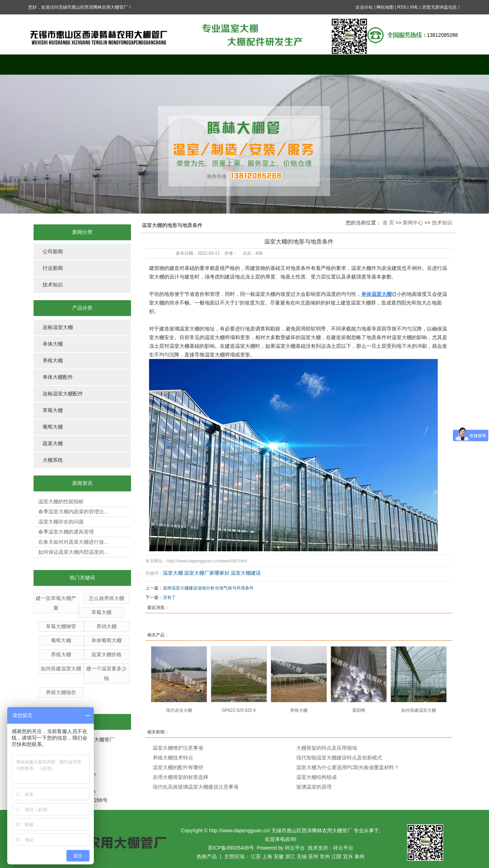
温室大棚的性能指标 (61, 501)
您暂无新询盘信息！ (442, 7)
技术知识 (53, 285)
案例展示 (218, 64)
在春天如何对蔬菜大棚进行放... (73, 542)
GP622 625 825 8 (239, 710)
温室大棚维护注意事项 (178, 748)
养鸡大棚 (106, 626)
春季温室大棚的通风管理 (66, 532)
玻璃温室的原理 (314, 787)
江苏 (256, 856)
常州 (325, 856)
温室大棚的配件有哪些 (178, 767)
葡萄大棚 (53, 427)
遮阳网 (359, 710)
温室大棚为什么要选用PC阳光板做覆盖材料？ (348, 767)
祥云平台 (295, 848)
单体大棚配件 (58, 377)
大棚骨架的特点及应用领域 (327, 748)
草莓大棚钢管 (61, 626)
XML (414, 7)
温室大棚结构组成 (316, 777)
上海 (267, 856)
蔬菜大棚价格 (106, 654)
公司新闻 (53, 252)
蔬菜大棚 (53, 444)
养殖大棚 (53, 361)
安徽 (279, 856)
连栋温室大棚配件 (63, 394)
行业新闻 (53, 268)
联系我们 (434, 64)
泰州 (359, 856)
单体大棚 (53, 344)
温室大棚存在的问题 (61, 522)
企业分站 (364, 7)
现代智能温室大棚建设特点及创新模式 (339, 758)
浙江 (290, 856)
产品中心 (163, 64)
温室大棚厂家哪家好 (207, 573)
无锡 (302, 856)
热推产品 (207, 856)
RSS (402, 7)
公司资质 (380, 64)
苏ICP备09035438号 (231, 848)
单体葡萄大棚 (106, 640)
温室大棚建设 (246, 573)
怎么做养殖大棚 (106, 598)
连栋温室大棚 (58, 327)
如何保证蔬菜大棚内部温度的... (73, 552)
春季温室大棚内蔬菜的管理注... (73, 512)
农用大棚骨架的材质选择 (180, 777)
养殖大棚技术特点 (173, 758)
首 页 (388, 223)
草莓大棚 (53, 410)
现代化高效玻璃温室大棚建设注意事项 (196, 787)
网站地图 (385, 7)
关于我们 (109, 64)
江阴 (336, 856)
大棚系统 (53, 460)
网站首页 (55, 64)
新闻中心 (272, 64)
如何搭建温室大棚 (61, 668)
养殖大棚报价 (61, 692)
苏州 (313, 856)
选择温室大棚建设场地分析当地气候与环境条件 (208, 588)
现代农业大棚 (179, 710)
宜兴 (348, 856)
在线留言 (326, 64)
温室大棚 (173, 573)
